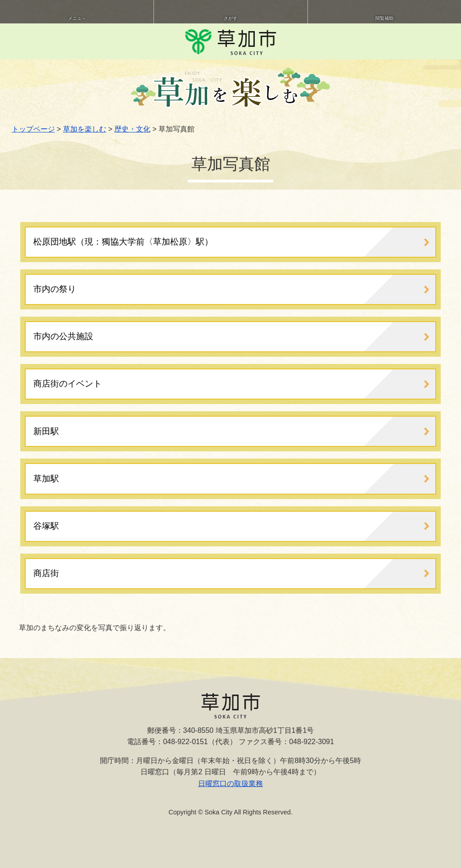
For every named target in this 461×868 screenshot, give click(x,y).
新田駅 (46, 431)
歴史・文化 (132, 129)
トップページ (33, 129)
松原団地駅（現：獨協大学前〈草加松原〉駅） (123, 242)
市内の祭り (55, 289)
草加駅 (46, 479)
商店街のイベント (68, 384)
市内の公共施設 (63, 336)
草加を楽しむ (85, 129)
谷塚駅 (46, 526)
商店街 (46, 573)
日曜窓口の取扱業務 (230, 784)
